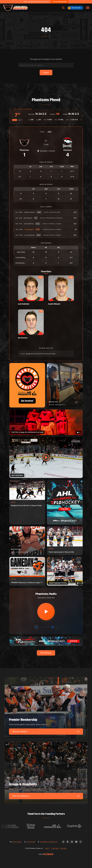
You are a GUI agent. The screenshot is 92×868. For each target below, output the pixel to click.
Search (47, 848)
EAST (20, 120)
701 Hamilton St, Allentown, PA (49, 842)
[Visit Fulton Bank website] (35, 826)
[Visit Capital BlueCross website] (78, 826)
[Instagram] (72, 842)
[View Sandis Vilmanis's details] (61, 290)
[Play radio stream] (46, 612)
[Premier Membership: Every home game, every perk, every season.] (46, 708)
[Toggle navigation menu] (88, 8)
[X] (81, 842)
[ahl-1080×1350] (65, 502)
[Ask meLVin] (75, 8)
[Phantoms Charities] (27, 385)
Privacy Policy (55, 848)
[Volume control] (49, 627)
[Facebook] (68, 842)
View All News (46, 653)
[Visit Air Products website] (57, 826)
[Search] (46, 65)
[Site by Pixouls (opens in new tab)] (48, 854)
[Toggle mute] (36, 627)
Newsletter (64, 848)
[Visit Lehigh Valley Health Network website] (14, 826)
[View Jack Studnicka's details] (31, 290)
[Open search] (63, 8)
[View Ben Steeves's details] (31, 324)
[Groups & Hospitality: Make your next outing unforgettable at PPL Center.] (46, 773)
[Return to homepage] (15, 8)
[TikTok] (63, 842)
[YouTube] (76, 842)
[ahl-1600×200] (46, 641)
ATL (15, 120)
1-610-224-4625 (31, 842)
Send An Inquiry (17, 842)
